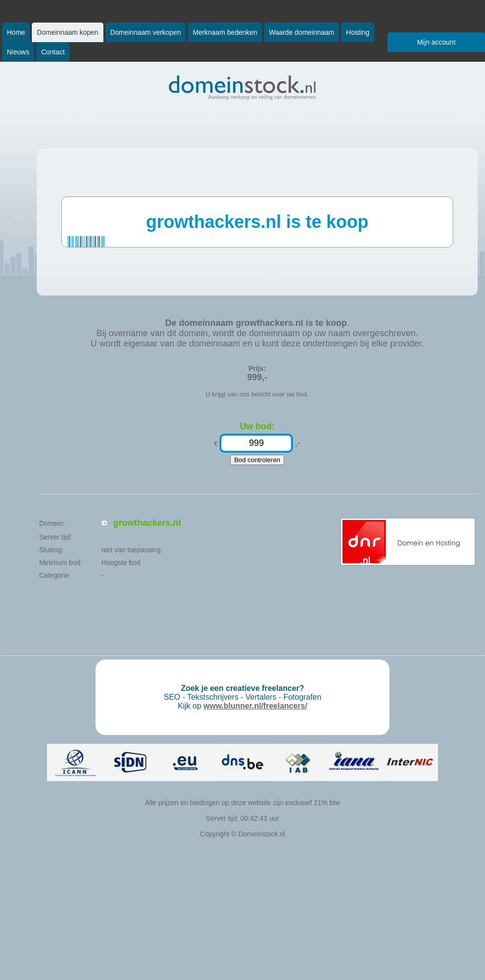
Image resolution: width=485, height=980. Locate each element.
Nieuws (18, 52)
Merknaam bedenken (225, 32)
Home (16, 32)
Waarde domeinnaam (302, 32)
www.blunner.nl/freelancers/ (255, 706)
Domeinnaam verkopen (146, 32)
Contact (53, 52)
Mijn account (436, 42)
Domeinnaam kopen (67, 32)
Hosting (357, 32)
